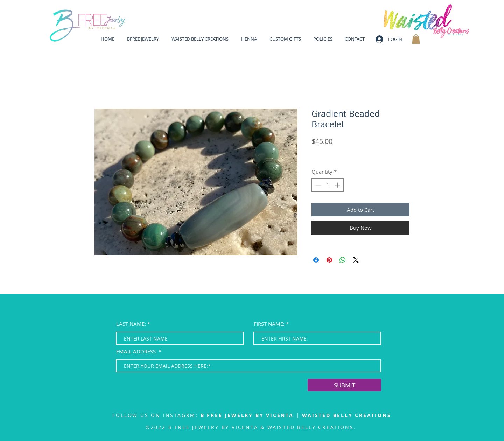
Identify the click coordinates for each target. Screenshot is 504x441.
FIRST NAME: (269, 324)
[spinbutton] (328, 185)
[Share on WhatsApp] (343, 260)
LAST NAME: (131, 324)
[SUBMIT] (344, 385)
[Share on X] (356, 260)
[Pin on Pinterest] (329, 260)
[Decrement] (317, 185)
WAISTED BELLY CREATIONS (346, 415)
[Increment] (338, 185)
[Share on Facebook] (316, 260)
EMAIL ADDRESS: (137, 352)
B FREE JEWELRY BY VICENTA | (251, 415)
